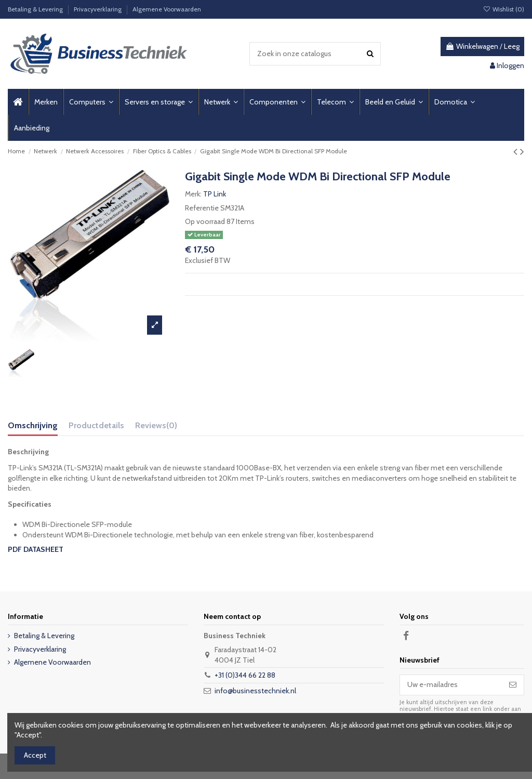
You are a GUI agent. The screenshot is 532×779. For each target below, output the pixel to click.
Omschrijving (33, 425)
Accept (35, 755)
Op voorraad (205, 221)
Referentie (202, 208)
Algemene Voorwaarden (167, 9)
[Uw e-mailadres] (451, 685)
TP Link (215, 194)
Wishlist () (504, 9)
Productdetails (96, 425)
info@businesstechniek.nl (255, 691)
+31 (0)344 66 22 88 (245, 675)
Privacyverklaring (98, 9)
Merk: (193, 194)
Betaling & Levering (36, 9)
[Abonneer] (513, 685)
